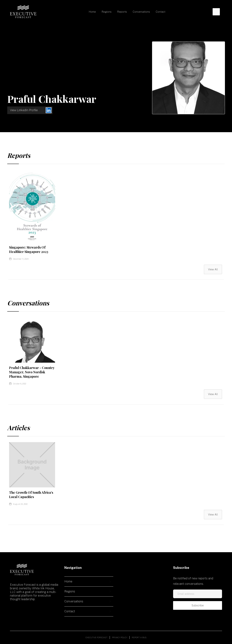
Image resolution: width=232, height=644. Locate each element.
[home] (23, 12)
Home (92, 12)
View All (213, 269)
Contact (160, 12)
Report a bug (139, 637)
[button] (107, 12)
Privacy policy (120, 637)
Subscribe (198, 605)
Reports (122, 12)
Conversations (141, 12)
